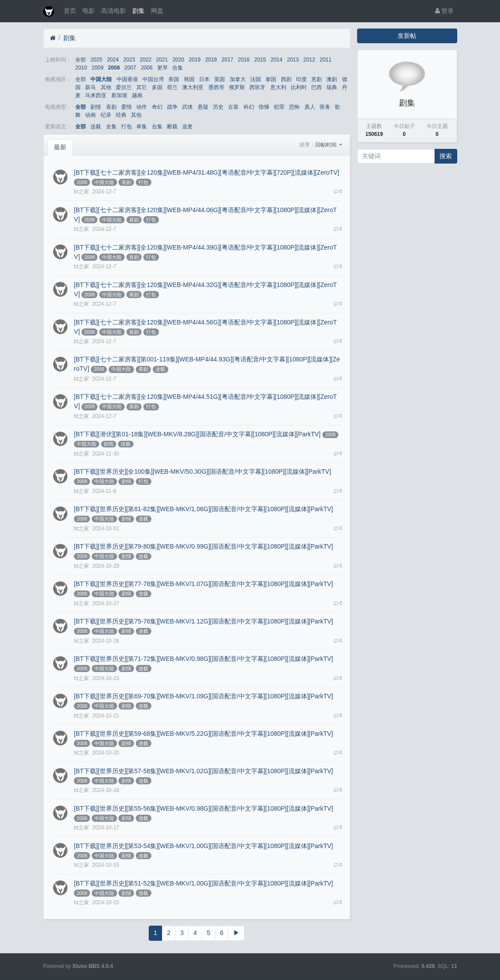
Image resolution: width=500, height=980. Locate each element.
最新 (60, 147)
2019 (195, 60)
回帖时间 (327, 145)
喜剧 (111, 107)
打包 (126, 127)
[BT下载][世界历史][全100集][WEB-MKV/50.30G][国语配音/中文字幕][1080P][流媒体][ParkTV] (202, 472)
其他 (106, 87)
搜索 (446, 156)
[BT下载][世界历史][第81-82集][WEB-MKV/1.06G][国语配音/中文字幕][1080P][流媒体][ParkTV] (203, 509)
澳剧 (332, 79)
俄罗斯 (237, 87)
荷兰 (172, 87)
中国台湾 (153, 79)
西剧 (286, 79)
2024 (113, 60)
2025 (96, 60)
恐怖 (294, 107)
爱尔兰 (124, 87)
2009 (98, 68)
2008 (114, 68)
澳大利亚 (193, 87)
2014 (276, 60)
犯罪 (279, 107)
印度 (301, 79)
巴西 (317, 87)
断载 (172, 127)
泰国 (271, 79)
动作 (142, 107)
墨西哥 (216, 87)
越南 (137, 95)
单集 (142, 127)
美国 (174, 79)
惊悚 (264, 107)
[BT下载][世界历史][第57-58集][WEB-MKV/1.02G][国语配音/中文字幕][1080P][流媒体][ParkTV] (203, 771)
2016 (244, 60)
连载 (96, 127)
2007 (130, 68)
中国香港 (127, 79)
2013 (293, 60)
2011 (325, 60)
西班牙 (257, 87)
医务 (325, 107)
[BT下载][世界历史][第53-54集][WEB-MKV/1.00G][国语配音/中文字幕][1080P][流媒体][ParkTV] (203, 846)
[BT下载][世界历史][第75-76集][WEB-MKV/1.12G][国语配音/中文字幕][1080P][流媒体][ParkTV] (203, 621)
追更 (187, 127)
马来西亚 (96, 95)
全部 (81, 60)
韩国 (189, 79)
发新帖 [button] (407, 36)
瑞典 (332, 87)
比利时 (299, 87)
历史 (218, 107)
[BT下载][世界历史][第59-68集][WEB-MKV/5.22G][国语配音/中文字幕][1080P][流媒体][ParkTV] (203, 734)
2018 (211, 60)
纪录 (106, 115)
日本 (204, 79)
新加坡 (119, 95)
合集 (178, 68)
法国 (256, 79)
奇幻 (157, 107)
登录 (445, 11)
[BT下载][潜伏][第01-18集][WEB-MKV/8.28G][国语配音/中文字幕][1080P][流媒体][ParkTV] (197, 434)
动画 (90, 115)
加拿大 (238, 79)
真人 (310, 107)
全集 (111, 127)
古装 (233, 107)
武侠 (187, 107)
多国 (157, 87)
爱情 (126, 107)
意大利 (278, 87)
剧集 (138, 11)
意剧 (317, 79)
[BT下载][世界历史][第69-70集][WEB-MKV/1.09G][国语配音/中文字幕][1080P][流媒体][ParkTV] (203, 696)
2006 (146, 68)
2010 (81, 68)
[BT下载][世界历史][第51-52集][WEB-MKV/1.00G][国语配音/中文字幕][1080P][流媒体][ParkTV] (203, 883)
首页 (70, 11)
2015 (260, 60)
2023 (129, 60)
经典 (121, 115)
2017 (228, 60)
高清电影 (114, 11)
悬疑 (203, 107)
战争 (172, 107)
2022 (146, 60)
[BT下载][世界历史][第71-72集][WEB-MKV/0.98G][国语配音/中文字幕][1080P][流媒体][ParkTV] (203, 659)
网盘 (157, 11)
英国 (220, 79)
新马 (90, 87)
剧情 (96, 107)
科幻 (249, 107)
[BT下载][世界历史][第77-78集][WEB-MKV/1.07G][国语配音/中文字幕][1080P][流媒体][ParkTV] (203, 584)
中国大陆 (101, 79)
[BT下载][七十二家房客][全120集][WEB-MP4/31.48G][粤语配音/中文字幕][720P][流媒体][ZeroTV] (207, 172)
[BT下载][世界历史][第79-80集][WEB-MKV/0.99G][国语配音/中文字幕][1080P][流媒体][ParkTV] (203, 546)
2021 (162, 60)
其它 (142, 87)
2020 (178, 60)
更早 (163, 68)
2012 (309, 60)
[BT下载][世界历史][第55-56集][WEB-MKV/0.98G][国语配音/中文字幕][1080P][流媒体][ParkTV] (203, 808)
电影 (89, 11)
